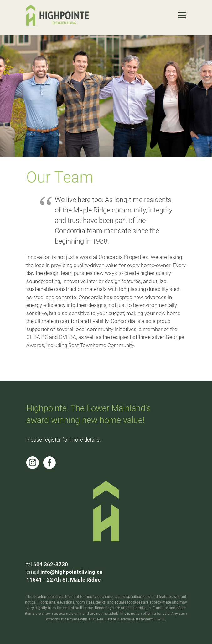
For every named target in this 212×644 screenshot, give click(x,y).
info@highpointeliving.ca (71, 572)
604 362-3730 (51, 564)
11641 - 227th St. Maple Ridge (63, 580)
